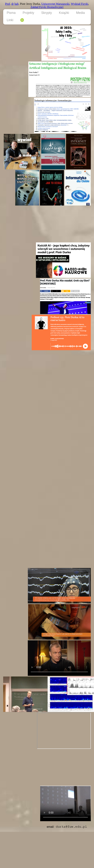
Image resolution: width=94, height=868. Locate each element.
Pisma (11, 13)
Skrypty (47, 13)
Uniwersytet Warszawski (55, 4)
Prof (8, 4)
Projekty (28, 13)
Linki (10, 20)
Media (80, 13)
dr (12, 4)
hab (17, 4)
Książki (64, 13)
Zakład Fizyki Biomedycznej (47, 7)
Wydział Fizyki (79, 4)
